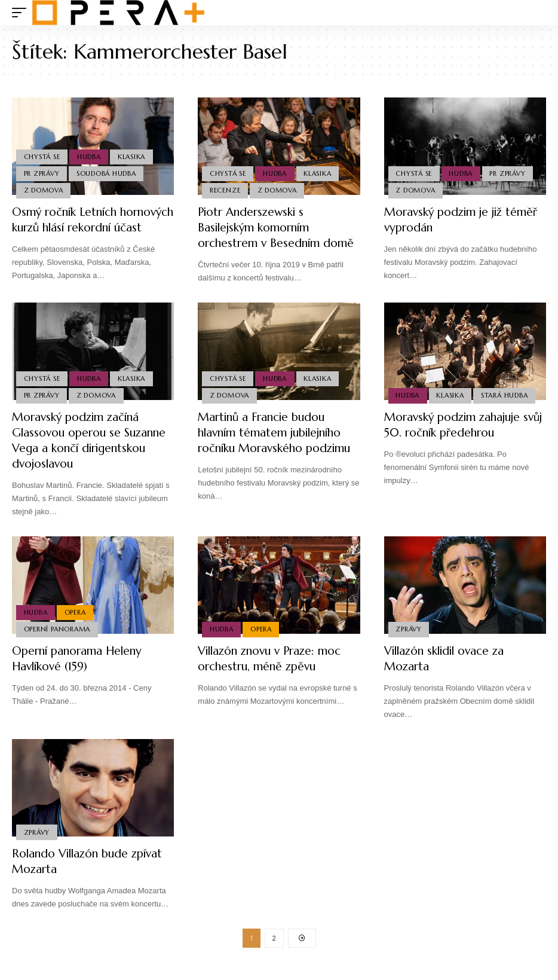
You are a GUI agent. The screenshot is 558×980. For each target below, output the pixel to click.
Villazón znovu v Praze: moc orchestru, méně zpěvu (274, 672)
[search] (537, 13)
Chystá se (42, 155)
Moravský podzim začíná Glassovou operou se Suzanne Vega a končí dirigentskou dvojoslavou (93, 454)
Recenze (225, 190)
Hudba (90, 155)
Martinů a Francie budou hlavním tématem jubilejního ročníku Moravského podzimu (275, 454)
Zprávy (409, 642)
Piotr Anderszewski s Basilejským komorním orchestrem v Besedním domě (279, 228)
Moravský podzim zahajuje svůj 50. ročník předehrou (456, 438)
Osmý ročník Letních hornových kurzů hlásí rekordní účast (71, 228)
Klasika (133, 155)
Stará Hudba (506, 408)
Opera (76, 625)
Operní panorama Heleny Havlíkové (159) (81, 672)
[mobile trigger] (22, 13)
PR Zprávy (42, 173)
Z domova (44, 190)
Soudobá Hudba (108, 173)
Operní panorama (57, 642)
